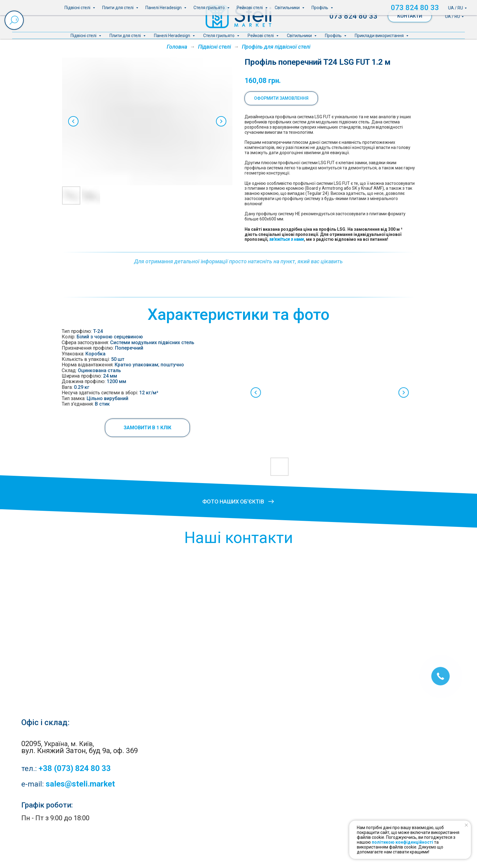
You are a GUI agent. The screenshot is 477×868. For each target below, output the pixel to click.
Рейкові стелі (261, 36)
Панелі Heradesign (172, 36)
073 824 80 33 (353, 16)
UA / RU (453, 16)
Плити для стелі (126, 36)
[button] (120, 428)
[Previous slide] (73, 121)
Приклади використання (380, 36)
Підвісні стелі (84, 36)
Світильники (300, 36)
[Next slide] (221, 121)
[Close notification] (466, 825)
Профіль (334, 36)
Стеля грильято (219, 36)
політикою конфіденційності (402, 842)
